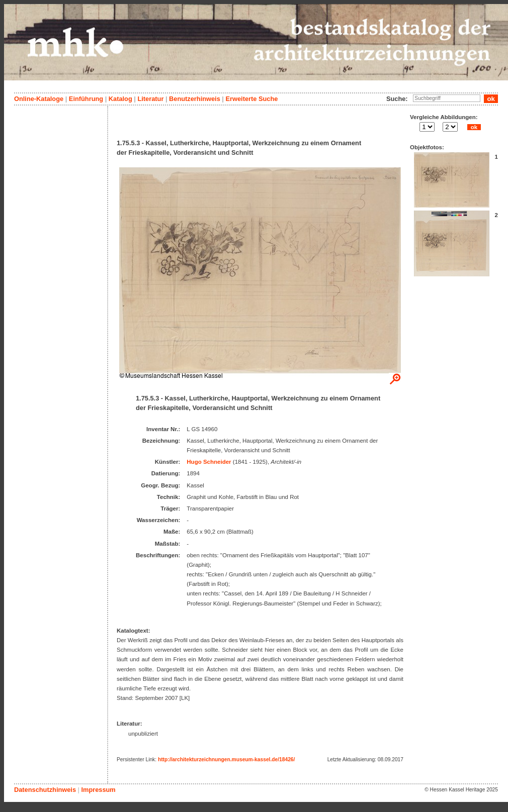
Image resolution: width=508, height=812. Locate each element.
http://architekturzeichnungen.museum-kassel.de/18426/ (226, 759)
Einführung (86, 99)
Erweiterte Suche (251, 99)
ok (474, 127)
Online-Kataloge (39, 99)
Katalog (120, 99)
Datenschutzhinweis (45, 790)
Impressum (98, 790)
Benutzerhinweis (195, 99)
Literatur (150, 99)
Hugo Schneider (209, 462)
